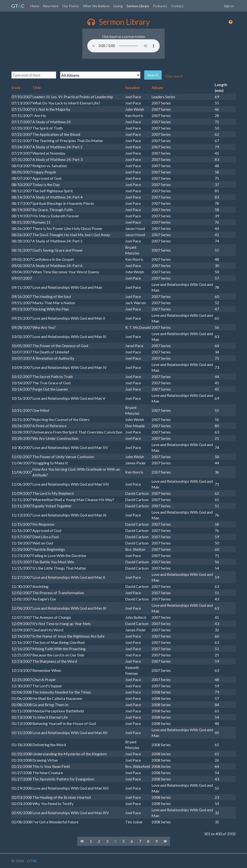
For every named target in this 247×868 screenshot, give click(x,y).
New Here (51, 6)
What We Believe (96, 6)
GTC (18, 6)
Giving (118, 6)
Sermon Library (138, 6)
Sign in (229, 6)
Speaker (133, 87)
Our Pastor (71, 6)
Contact (177, 6)
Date (16, 87)
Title (37, 87)
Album (157, 87)
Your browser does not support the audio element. (123, 46)
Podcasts (160, 6)
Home (35, 6)
